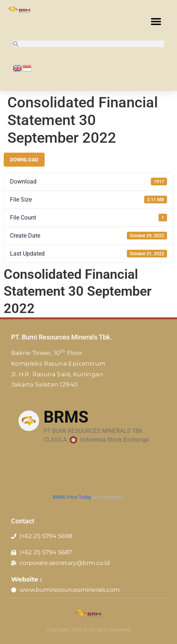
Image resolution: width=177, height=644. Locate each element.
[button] (156, 21)
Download (24, 160)
